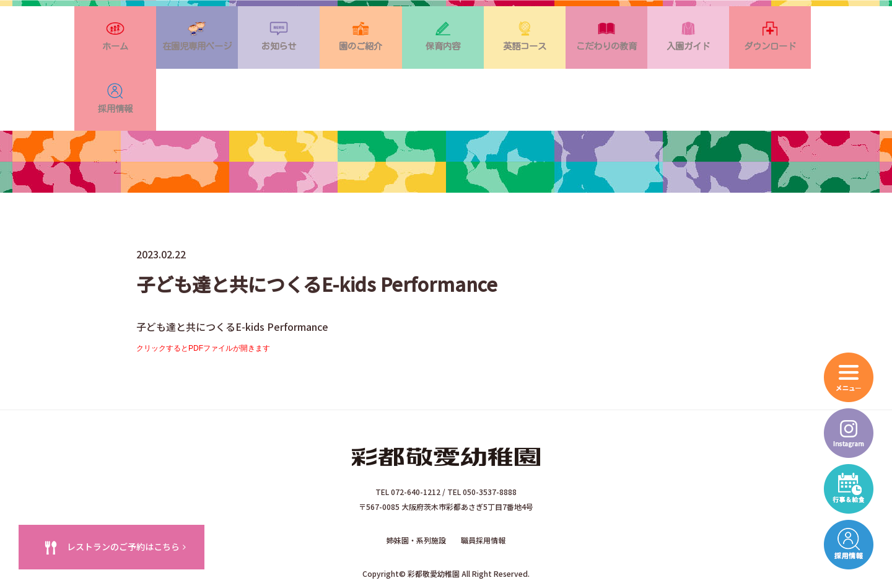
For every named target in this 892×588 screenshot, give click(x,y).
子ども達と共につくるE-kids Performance (232, 281)
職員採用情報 (483, 491)
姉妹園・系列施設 (416, 491)
